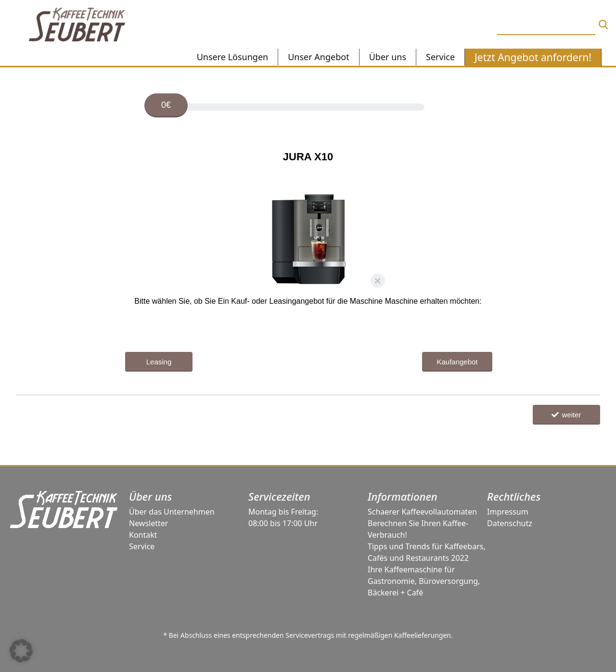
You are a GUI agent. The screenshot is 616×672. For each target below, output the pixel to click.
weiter (566, 415)
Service (142, 546)
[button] (21, 651)
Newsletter (148, 523)
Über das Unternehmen (172, 512)
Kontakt (143, 535)
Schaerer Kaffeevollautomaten (422, 512)
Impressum (508, 512)
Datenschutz (510, 523)
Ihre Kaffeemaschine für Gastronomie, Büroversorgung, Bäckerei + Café (424, 581)
